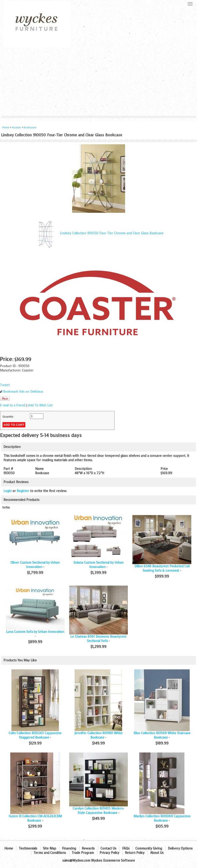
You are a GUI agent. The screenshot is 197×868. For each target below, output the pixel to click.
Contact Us (108, 848)
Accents (16, 128)
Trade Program (83, 853)
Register (23, 491)
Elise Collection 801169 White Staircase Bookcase (162, 735)
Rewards (88, 848)
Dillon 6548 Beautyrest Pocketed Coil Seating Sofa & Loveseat (162, 568)
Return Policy (135, 853)
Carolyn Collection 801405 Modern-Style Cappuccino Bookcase (98, 811)
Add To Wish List (40, 405)
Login (8, 491)
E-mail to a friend (13, 405)
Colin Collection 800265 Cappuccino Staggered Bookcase (35, 735)
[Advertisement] (98, 82)
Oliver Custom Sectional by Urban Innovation (35, 565)
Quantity (8, 417)
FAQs (126, 848)
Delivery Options (180, 848)
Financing (69, 848)
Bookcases (30, 128)
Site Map (50, 848)
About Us (157, 853)
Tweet (5, 385)
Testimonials (28, 848)
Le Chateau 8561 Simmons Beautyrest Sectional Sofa (98, 639)
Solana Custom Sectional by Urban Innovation (98, 565)
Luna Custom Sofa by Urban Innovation (35, 632)
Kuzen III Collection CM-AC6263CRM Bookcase (35, 818)
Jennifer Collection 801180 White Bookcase (98, 735)
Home (6, 128)
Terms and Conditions (50, 853)
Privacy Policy (109, 853)
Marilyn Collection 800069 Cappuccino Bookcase (162, 818)
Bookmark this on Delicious (23, 392)
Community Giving (149, 848)
